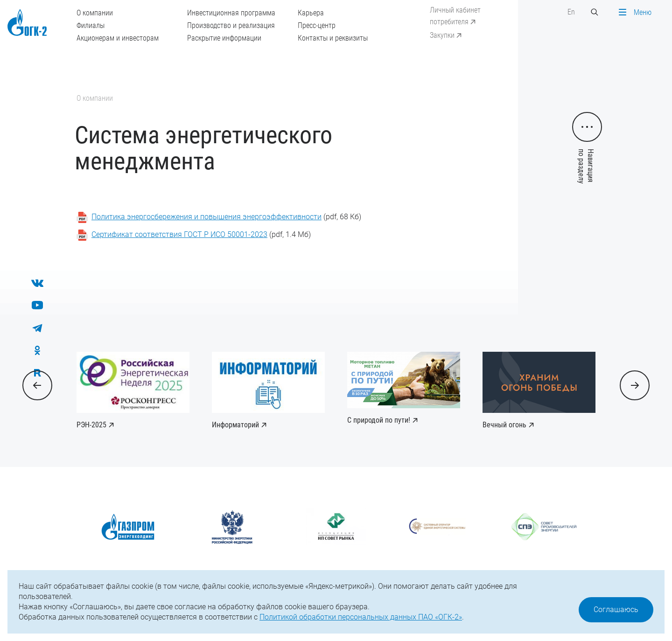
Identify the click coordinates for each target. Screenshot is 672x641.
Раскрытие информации (224, 38)
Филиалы (91, 25)
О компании (95, 13)
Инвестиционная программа (231, 13)
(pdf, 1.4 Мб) (201, 234)
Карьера (311, 13)
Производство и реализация (231, 25)
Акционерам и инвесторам (118, 38)
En (571, 12)
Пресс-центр (317, 25)
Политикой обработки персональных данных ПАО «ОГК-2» (361, 617)
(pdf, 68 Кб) (226, 217)
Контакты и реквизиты (333, 38)
